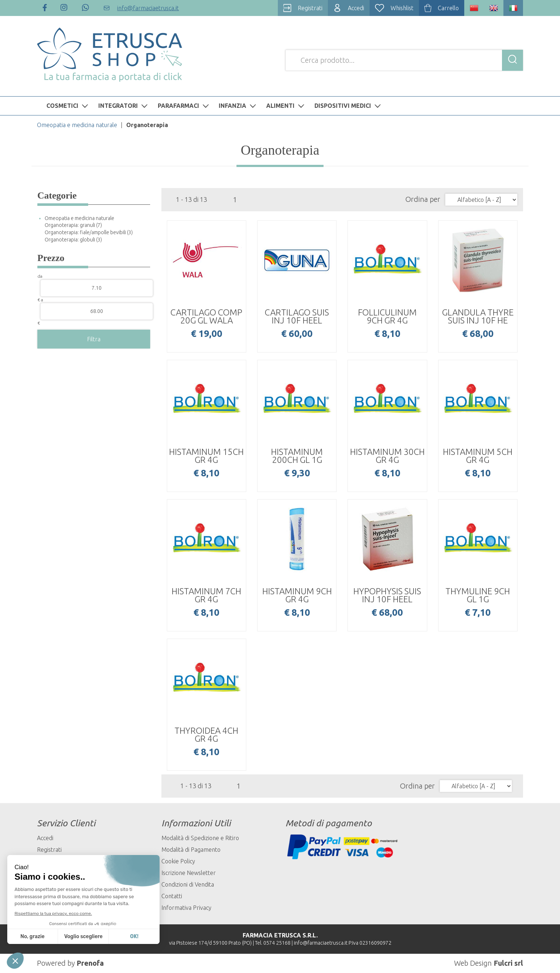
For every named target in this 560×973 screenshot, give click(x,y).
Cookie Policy (178, 861)
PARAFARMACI (184, 106)
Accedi (45, 838)
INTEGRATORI (124, 106)
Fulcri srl (508, 963)
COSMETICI (68, 106)
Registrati (49, 850)
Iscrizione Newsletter (189, 873)
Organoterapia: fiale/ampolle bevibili (89, 232)
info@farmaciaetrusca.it (321, 943)
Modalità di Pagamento (191, 850)
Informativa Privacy (186, 908)
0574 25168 (277, 943)
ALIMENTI (286, 106)
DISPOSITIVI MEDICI (349, 106)
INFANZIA (238, 106)
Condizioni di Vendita (188, 884)
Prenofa (90, 963)
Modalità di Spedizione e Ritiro (200, 838)
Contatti (172, 896)
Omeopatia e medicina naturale (77, 125)
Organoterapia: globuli (73, 240)
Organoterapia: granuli (73, 225)
